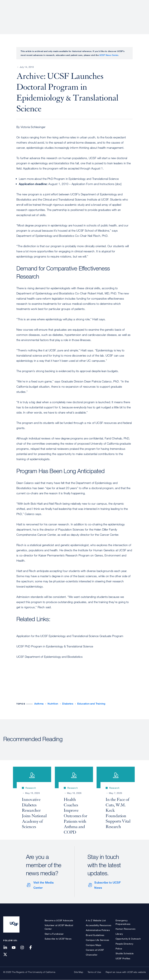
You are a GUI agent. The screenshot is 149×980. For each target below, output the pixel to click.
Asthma (39, 704)
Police (119, 949)
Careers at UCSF (95, 950)
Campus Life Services (97, 940)
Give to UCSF (133, 3)
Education (100, 14)
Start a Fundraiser (54, 934)
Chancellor (92, 955)
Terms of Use (94, 972)
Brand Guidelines (95, 935)
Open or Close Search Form (140, 14)
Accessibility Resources (99, 925)
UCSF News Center (109, 55)
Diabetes (68, 704)
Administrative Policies (98, 930)
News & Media (122, 14)
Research (81, 14)
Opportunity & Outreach (128, 939)
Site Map (79, 972)
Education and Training (91, 704)
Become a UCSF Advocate (59, 920)
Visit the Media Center (43, 885)
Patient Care (61, 14)
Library (119, 934)
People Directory (124, 944)
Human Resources (125, 929)
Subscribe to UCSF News (107, 885)
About (43, 14)
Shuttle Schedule (125, 953)
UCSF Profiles (123, 958)
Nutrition (53, 704)
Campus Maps (93, 945)
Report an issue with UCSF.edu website (126, 972)
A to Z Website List (96, 920)
